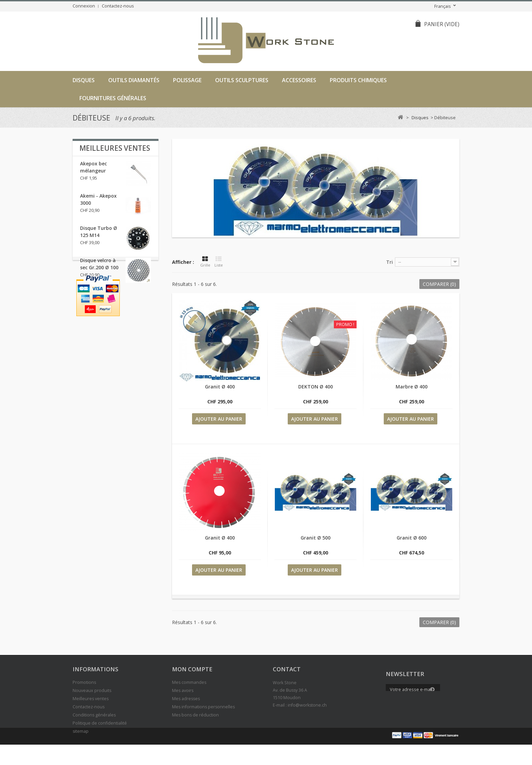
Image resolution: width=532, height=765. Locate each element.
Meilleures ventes (115, 148)
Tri (389, 262)
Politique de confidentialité (100, 723)
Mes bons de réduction (195, 715)
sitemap (81, 731)
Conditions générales (94, 715)
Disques (84, 80)
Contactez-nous (118, 6)
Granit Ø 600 (412, 538)
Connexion (84, 6)
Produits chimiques (358, 80)
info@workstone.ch (307, 705)
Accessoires (299, 80)
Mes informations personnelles (203, 707)
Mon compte (192, 669)
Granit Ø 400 (220, 387)
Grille (205, 262)
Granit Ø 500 (316, 538)
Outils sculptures (242, 80)
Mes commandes (189, 682)
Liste (219, 262)
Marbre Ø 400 (412, 387)
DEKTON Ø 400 (316, 387)
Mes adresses (186, 699)
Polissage (187, 80)
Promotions (84, 682)
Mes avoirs (183, 690)
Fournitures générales (113, 98)
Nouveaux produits (92, 690)
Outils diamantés (134, 80)
